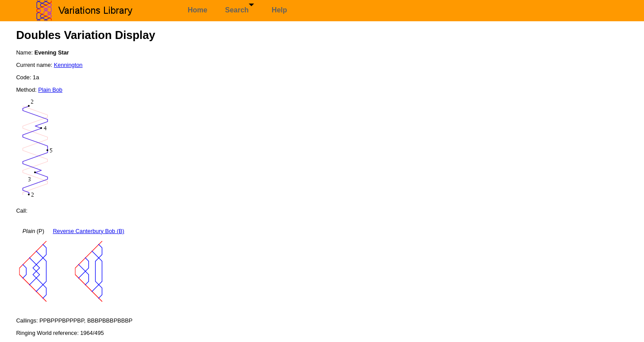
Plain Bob (50, 90)
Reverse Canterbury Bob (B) (88, 231)
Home (197, 10)
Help (280, 10)
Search (239, 9)
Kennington (68, 65)
